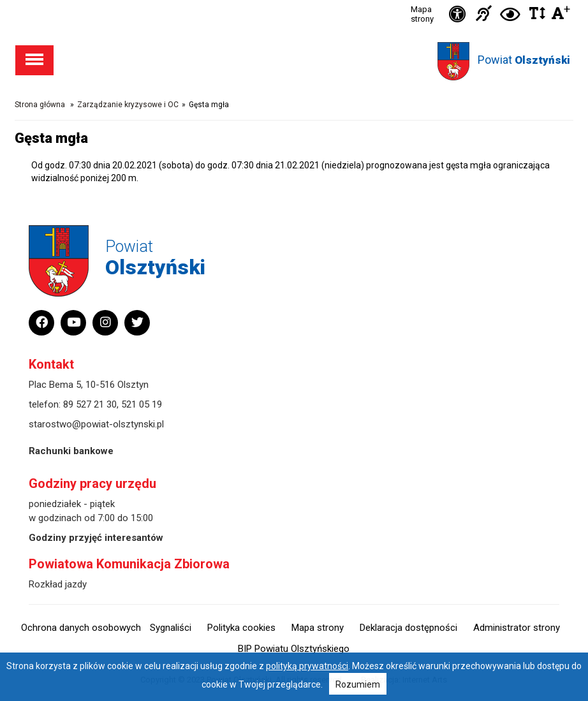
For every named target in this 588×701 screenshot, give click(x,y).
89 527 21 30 (90, 404)
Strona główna (40, 105)
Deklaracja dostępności (408, 628)
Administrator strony (517, 628)
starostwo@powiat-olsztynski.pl (96, 424)
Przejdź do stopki (294, 0)
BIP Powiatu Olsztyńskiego (294, 649)
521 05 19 (142, 404)
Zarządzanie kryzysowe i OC (128, 105)
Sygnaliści (171, 628)
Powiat (524, 60)
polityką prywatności (307, 666)
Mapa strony (422, 14)
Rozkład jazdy (58, 584)
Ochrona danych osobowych (81, 628)
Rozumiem (358, 684)
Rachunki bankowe (71, 451)
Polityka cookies (241, 628)
